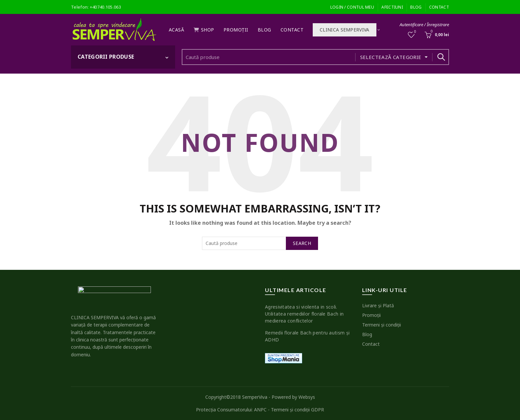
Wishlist (415, 32)
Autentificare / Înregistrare (424, 25)
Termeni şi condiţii (382, 325)
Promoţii (236, 30)
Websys (307, 397)
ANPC (260, 410)
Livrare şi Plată (378, 305)
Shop (204, 30)
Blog (416, 7)
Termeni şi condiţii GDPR (297, 410)
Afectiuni (392, 7)
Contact (439, 7)
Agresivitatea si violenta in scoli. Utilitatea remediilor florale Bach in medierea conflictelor (304, 314)
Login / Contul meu (352, 7)
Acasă (177, 30)
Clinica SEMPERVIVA (344, 30)
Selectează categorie (391, 57)
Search (441, 57)
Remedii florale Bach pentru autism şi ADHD (307, 336)
